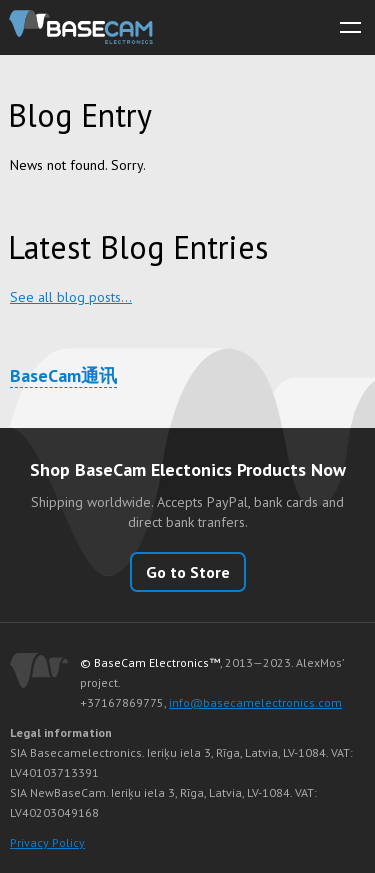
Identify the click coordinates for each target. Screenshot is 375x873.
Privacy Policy (47, 842)
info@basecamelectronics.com (255, 702)
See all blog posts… (71, 297)
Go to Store (188, 572)
